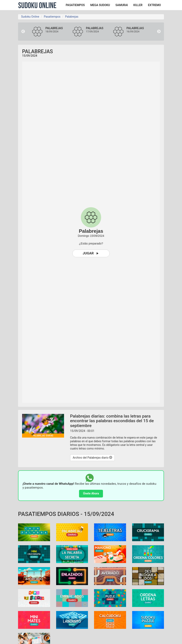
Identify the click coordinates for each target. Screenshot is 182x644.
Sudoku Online (37, 5)
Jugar (91, 253)
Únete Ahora (91, 493)
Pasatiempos (52, 17)
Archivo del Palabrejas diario (92, 458)
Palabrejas (72, 17)
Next (159, 32)
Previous (23, 32)
